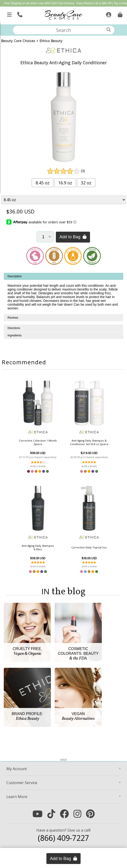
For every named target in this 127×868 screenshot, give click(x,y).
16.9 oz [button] (65, 183)
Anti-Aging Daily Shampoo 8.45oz (38, 547)
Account (17, 769)
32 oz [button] (86, 183)
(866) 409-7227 (63, 838)
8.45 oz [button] (43, 183)
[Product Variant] (63, 200)
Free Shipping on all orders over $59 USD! (31, 3)
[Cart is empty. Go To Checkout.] (119, 14)
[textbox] (64, 30)
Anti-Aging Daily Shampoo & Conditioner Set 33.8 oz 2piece (89, 442)
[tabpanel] (63, 293)
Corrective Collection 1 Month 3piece (38, 442)
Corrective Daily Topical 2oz (89, 547)
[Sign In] (108, 14)
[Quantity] (45, 237)
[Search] (109, 30)
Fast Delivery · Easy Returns (76, 3)
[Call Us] (19, 14)
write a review (38, 466)
